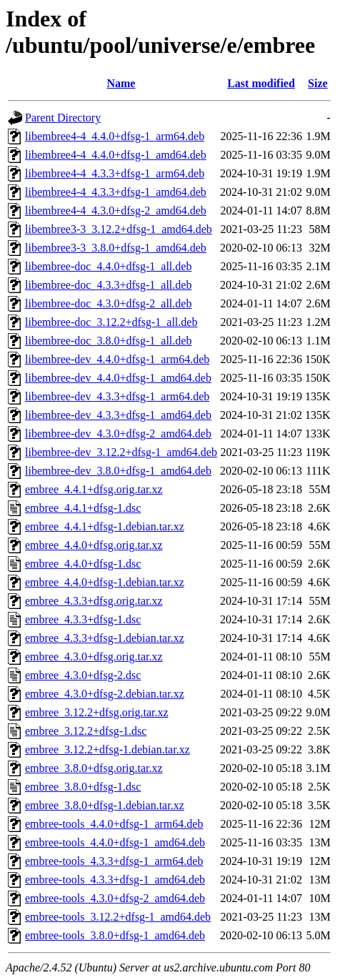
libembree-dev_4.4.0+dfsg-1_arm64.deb (117, 359)
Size (318, 83)
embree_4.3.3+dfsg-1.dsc (83, 619)
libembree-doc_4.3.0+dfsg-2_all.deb (108, 303)
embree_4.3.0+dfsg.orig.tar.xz (94, 657)
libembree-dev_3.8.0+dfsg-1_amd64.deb (118, 471)
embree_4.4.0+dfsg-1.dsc (83, 564)
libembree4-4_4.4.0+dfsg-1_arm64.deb (115, 136)
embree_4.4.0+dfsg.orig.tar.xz (94, 545)
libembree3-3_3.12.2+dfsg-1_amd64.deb (119, 229)
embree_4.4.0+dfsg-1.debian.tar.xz (105, 582)
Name (121, 83)
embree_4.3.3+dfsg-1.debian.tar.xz (105, 638)
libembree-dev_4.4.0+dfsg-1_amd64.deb (118, 378)
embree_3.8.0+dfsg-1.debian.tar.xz (105, 805)
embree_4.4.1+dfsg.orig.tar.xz (94, 489)
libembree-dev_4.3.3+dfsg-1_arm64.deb (117, 396)
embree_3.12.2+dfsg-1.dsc (86, 731)
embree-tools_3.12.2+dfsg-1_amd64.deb (118, 917)
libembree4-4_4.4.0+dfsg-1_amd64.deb (116, 155)
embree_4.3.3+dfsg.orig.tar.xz (94, 601)
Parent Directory (63, 118)
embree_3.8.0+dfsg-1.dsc (83, 787)
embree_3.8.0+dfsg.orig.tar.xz (94, 768)
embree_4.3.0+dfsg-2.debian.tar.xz (105, 694)
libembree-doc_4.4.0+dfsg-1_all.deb (108, 266)
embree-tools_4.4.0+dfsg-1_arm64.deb (114, 824)
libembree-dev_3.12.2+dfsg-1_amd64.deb (121, 452)
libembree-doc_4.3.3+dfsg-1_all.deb (108, 285)
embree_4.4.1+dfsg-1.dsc (83, 508)
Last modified (261, 83)
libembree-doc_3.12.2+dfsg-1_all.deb (111, 322)
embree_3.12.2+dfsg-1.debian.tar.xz (107, 749)
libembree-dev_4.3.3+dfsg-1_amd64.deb (118, 415)
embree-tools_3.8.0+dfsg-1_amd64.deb (115, 935)
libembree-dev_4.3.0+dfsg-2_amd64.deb (118, 434)
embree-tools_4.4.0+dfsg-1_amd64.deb (115, 842)
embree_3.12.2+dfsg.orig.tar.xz (97, 712)
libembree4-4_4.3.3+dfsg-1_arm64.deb (115, 173)
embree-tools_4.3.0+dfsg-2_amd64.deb (115, 898)
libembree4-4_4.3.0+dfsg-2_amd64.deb (116, 211)
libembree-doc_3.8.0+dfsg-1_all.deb (108, 341)
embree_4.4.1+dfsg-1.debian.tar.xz (105, 526)
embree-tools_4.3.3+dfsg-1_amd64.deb (115, 880)
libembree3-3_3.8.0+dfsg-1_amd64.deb (116, 248)
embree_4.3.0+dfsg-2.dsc (83, 675)
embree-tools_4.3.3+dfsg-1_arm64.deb (114, 861)
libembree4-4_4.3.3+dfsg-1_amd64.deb (116, 192)
